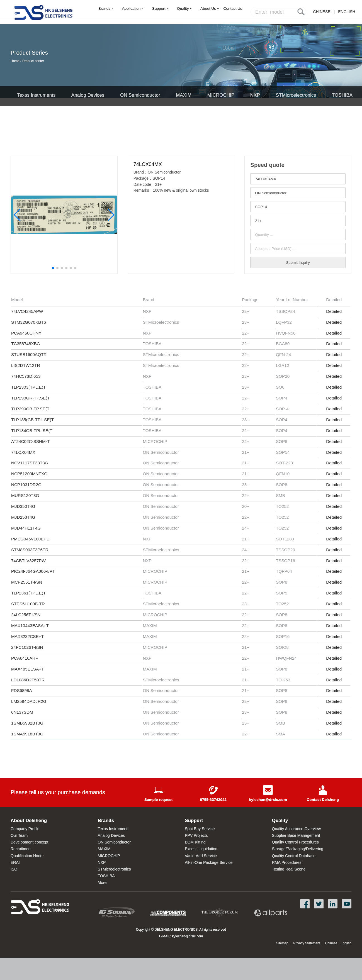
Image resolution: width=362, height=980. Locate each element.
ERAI (15, 862)
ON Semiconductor (140, 95)
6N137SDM (22, 712)
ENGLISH (347, 12)
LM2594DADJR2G (29, 701)
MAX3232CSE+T (27, 636)
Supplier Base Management (296, 835)
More (102, 883)
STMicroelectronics (296, 95)
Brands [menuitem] (104, 8)
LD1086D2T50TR (28, 680)
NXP (255, 95)
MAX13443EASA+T (30, 626)
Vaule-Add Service (201, 856)
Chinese (331, 943)
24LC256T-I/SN (26, 615)
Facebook (305, 904)
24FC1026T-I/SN (27, 647)
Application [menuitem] (131, 8)
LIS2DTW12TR (26, 365)
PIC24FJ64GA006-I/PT (33, 571)
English (346, 943)
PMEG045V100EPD (30, 539)
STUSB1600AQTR (29, 354)
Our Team (19, 835)
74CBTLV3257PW (28, 561)
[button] (53, 268)
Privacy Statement (307, 943)
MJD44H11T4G (26, 528)
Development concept (29, 842)
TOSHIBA (342, 95)
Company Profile (25, 829)
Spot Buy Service (200, 829)
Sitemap (282, 943)
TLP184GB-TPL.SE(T (32, 431)
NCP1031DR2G (27, 485)
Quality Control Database (294, 856)
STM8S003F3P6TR (30, 550)
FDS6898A (22, 690)
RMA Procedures (287, 862)
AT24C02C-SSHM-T (30, 441)
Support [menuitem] (159, 8)
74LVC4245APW (27, 311)
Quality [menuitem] (183, 8)
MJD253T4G (23, 517)
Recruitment (21, 849)
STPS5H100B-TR (28, 604)
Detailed (334, 311)
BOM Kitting (195, 842)
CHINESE (322, 12)
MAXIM (184, 95)
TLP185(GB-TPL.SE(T (32, 420)
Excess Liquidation (201, 849)
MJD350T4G (23, 506)
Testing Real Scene (289, 869)
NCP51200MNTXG (29, 474)
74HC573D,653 (26, 376)
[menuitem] (233, 8)
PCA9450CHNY (26, 333)
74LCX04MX (24, 452)
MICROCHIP (221, 95)
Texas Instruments (36, 95)
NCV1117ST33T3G (30, 463)
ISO (14, 869)
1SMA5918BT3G (27, 734)
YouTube (347, 904)
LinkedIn (333, 904)
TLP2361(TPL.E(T (28, 593)
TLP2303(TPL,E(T (28, 387)
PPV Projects (196, 835)
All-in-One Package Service (209, 862)
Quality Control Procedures (295, 842)
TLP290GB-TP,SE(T (30, 409)
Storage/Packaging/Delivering (298, 849)
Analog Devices (88, 95)
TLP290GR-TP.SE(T (30, 398)
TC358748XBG (26, 344)
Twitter (319, 904)
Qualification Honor (27, 856)
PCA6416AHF (25, 658)
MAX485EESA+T (28, 669)
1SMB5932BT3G (27, 723)
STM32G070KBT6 (29, 322)
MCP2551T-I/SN (27, 582)
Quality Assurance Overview (296, 829)
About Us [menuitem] (208, 8)
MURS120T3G (25, 495)
